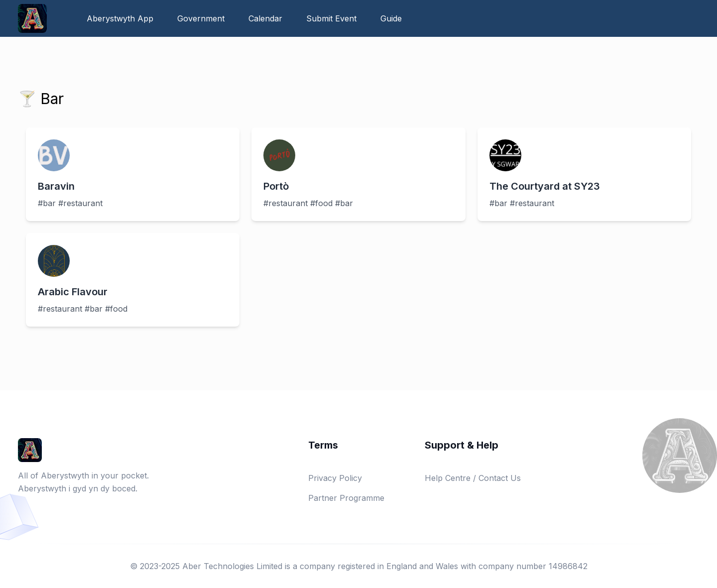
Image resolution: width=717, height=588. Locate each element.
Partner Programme (346, 498)
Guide (391, 18)
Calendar (265, 18)
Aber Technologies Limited (232, 566)
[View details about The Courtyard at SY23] (584, 174)
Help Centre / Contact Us (473, 478)
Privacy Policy (335, 478)
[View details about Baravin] (133, 174)
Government (201, 18)
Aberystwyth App (120, 18)
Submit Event (331, 18)
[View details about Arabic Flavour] (133, 280)
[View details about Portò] (358, 174)
